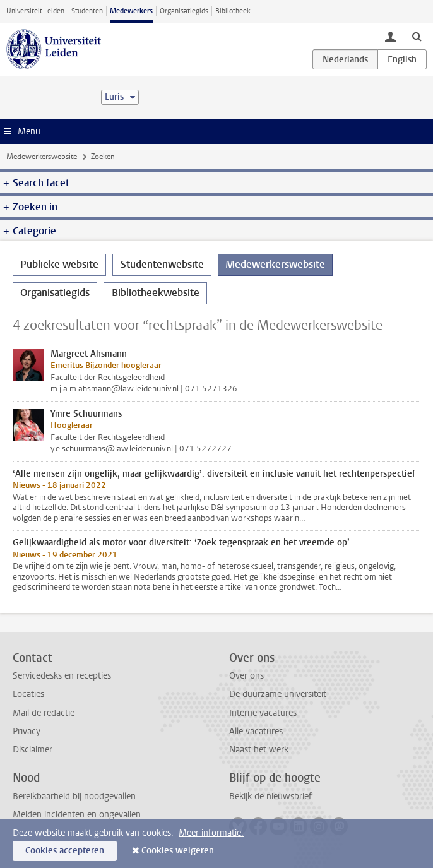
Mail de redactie (44, 713)
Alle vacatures (256, 731)
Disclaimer (33, 750)
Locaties (28, 694)
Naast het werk (259, 750)
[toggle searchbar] (417, 36)
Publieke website (59, 264)
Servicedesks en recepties (62, 676)
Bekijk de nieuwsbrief (270, 796)
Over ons (246, 676)
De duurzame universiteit (278, 694)
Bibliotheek (233, 11)
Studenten (87, 11)
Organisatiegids (184, 11)
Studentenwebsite (162, 264)
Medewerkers (131, 11)
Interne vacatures (263, 713)
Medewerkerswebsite (42, 157)
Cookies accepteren (65, 851)
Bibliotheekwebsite (156, 293)
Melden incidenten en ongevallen (77, 815)
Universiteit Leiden (35, 11)
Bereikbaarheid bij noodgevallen (74, 796)
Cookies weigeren (178, 851)
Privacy (27, 731)
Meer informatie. (211, 833)
